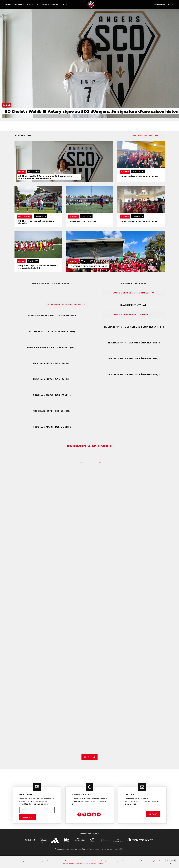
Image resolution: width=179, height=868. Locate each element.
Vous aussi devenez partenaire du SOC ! (106, 847)
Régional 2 (19, 4)
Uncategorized (25, 217)
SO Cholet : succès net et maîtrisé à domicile (36, 222)
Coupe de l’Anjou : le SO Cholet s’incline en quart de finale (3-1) (38, 267)
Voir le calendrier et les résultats (66, 304)
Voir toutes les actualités (147, 136)
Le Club (21, 172)
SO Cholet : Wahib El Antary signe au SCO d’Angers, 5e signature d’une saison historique (45, 177)
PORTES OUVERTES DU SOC (83, 221)
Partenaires (159, 4)
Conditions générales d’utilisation (92, 863)
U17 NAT (30, 4)
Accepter (171, 861)
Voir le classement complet (133, 293)
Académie (125, 172)
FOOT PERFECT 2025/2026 (47, 4)
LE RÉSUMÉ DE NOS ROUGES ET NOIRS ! (140, 176)
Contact (65, 4)
